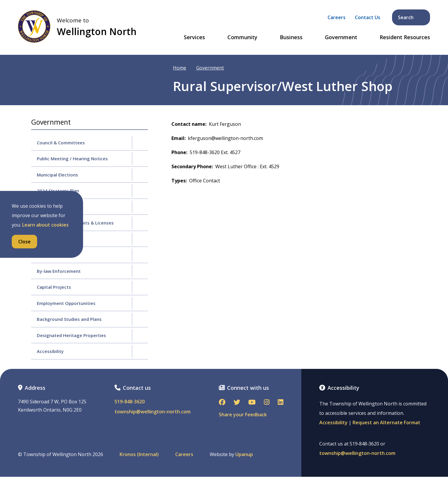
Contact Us (368, 17)
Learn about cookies (45, 225)
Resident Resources (405, 37)
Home (180, 68)
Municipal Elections (57, 175)
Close (24, 242)
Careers (337, 17)
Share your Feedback (243, 415)
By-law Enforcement (59, 271)
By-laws (45, 255)
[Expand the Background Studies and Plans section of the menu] (140, 319)
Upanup (244, 454)
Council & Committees (61, 143)
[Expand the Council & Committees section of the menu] (140, 143)
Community (242, 37)
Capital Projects (54, 287)
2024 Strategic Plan (58, 191)
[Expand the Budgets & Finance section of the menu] (140, 207)
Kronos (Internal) (139, 454)
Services (194, 37)
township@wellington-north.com (153, 412)
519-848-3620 (130, 402)
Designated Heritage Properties (71, 335)
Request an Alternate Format (386, 422)
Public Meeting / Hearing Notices (72, 159)
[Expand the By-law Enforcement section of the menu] (140, 271)
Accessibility (50, 351)
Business (291, 37)
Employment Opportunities (66, 303)
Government (341, 37)
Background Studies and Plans (69, 319)
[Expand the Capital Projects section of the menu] (140, 287)
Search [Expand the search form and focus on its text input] (412, 17)
